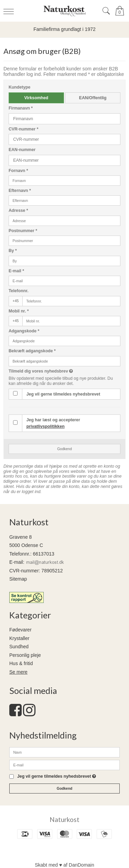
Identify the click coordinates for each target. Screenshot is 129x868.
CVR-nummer (23, 129)
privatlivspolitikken (46, 426)
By (13, 251)
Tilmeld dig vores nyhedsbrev (55, 371)
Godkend (64, 449)
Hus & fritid (21, 663)
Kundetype (19, 87)
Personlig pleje (25, 655)
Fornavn (18, 171)
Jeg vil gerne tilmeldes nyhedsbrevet (63, 394)
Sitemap (18, 579)
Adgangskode (24, 331)
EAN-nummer (22, 150)
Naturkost (64, 819)
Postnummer (23, 231)
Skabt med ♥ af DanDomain (64, 865)
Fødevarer (20, 630)
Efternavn (20, 191)
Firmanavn (21, 108)
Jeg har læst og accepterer (53, 423)
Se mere (18, 672)
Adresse (18, 210)
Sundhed (19, 647)
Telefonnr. (19, 291)
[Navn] (64, 752)
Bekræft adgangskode (32, 351)
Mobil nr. (19, 311)
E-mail (16, 271)
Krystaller (19, 638)
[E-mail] (64, 765)
